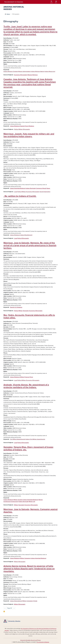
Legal (16, 192)
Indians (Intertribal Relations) (18, 188)
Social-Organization (45, 192)
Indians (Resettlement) (26, 235)
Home (8, 14)
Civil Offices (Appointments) (18, 439)
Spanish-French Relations (27, 126)
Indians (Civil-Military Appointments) (35, 439)
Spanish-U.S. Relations (16, 307)
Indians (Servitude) (31, 188)
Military (21, 129)
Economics (17, 75)
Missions (30, 75)
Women (41, 500)
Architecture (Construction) (11, 502)
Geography (26, 311)
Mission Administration (24, 72)
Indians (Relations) (15, 126)
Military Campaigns (25, 558)
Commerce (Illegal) (41, 188)
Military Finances (25, 377)
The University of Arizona (43, 642)
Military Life (32, 502)
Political (16, 129)
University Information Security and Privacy (30, 640)
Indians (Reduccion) (50, 72)
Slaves (48, 188)
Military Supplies (18, 500)
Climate (35, 601)
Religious (35, 75)
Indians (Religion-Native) (38, 72)
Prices (31, 377)
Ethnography (24, 75)
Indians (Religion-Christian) (11, 72)
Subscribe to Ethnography (4, 611)
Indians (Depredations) (16, 601)
